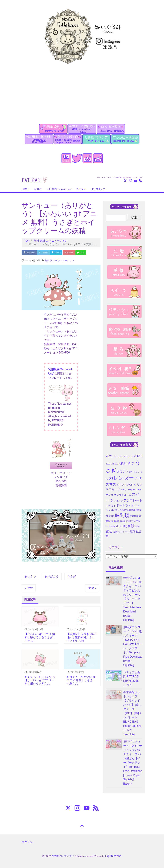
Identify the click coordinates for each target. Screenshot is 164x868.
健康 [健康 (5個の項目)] (139, 510)
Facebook (30, 253)
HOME (25, 189)
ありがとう (52, 577)
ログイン (27, 842)
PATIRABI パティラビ (63, 856)
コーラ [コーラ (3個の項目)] (138, 490)
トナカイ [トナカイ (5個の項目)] (111, 506)
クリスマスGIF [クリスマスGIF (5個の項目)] (125, 485)
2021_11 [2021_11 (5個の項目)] (118, 456)
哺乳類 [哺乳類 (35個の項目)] (122, 515)
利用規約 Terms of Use (59, 189)
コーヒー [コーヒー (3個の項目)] (131, 490)
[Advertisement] (82, 92)
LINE (90, 253)
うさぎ (72, 577)
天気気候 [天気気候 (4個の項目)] (134, 516)
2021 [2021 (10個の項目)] (109, 456)
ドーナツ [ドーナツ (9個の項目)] (122, 505)
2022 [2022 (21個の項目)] (138, 456)
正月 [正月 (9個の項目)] (119, 526)
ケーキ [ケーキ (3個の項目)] (123, 490)
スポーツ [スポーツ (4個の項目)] (119, 501)
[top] (82, 827)
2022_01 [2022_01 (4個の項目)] (110, 464)
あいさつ (30, 577)
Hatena (61, 253)
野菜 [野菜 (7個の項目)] (132, 531)
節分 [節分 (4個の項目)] (138, 526)
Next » (92, 589)
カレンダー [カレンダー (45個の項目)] (121, 478)
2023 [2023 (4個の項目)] (117, 464)
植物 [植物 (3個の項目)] (113, 526)
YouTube (81, 189)
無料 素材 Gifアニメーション (60, 261)
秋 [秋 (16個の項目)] (133, 526)
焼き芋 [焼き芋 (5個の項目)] (126, 526)
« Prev (29, 589)
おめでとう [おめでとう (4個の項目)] (134, 471)
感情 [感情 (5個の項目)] (123, 521)
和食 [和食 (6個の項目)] (112, 516)
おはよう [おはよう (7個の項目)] (123, 471)
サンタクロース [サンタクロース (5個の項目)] (122, 495)
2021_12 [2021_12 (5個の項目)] (128, 456)
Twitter (46, 253)
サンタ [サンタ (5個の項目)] (109, 495)
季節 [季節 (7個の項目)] (117, 521)
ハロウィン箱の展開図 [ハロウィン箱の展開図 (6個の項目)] (122, 510)
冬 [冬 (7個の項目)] (107, 516)
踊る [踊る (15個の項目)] (109, 531)
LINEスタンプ (98, 189)
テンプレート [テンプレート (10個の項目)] (133, 500)
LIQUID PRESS (113, 856)
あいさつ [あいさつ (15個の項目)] (127, 463)
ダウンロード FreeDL (61, 466)
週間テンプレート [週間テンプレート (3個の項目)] (121, 532)
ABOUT (38, 189)
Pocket (76, 253)
